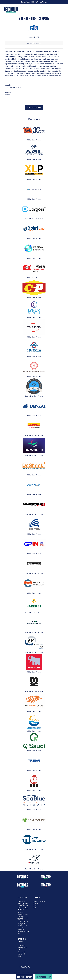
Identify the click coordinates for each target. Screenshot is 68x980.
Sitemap (52, 972)
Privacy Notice (26, 972)
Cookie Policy (34, 972)
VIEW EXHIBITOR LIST (34, 108)
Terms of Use (17, 972)
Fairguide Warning (44, 972)
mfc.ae (7, 95)
